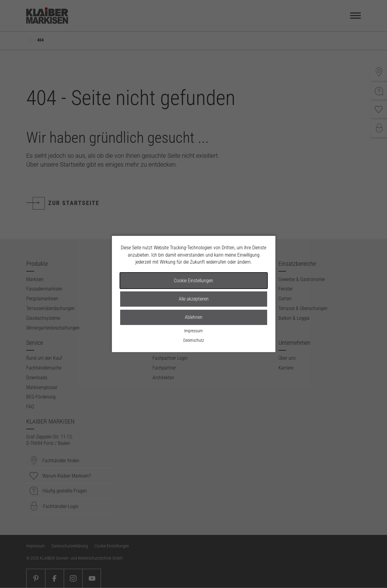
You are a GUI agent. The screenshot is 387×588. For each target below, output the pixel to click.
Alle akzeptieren (194, 299)
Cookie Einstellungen (193, 281)
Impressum (193, 331)
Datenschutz (194, 340)
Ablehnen (194, 317)
